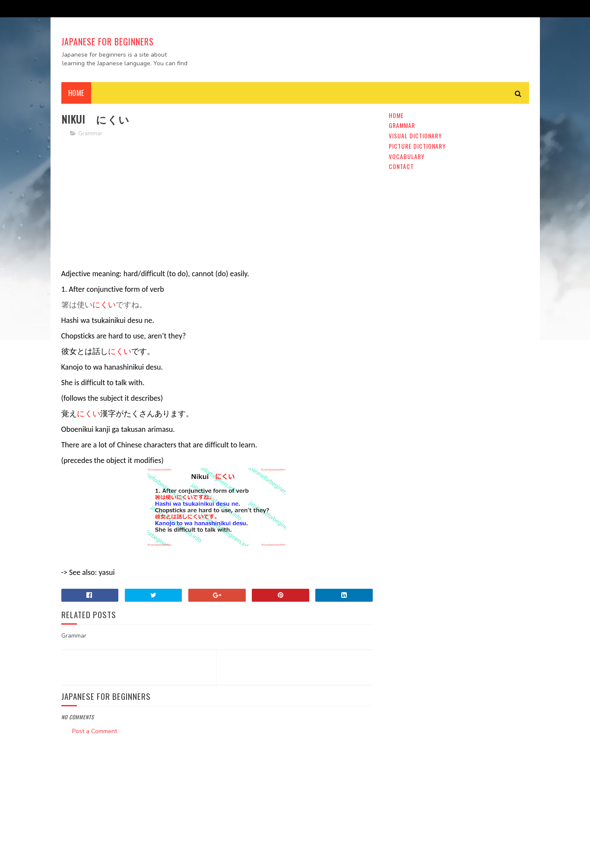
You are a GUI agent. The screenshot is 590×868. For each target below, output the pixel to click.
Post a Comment (95, 731)
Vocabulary (407, 156)
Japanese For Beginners (108, 41)
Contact (401, 166)
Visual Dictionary (415, 136)
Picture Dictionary (417, 146)
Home (76, 93)
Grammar (90, 134)
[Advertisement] (217, 205)
